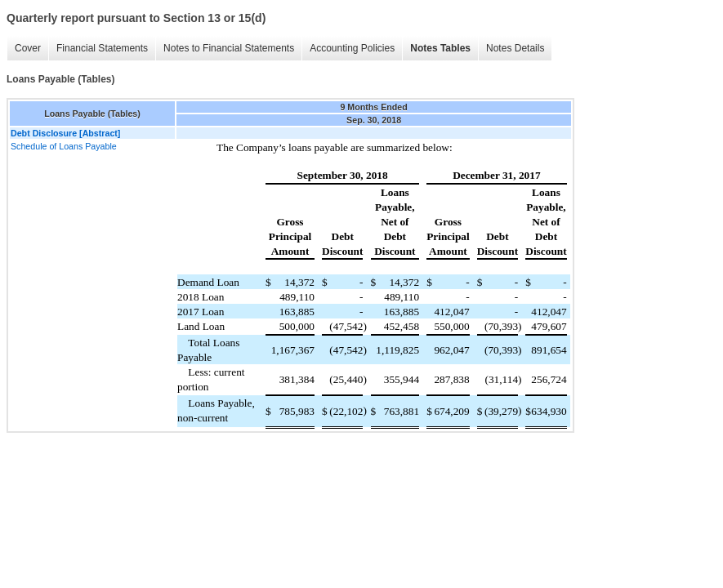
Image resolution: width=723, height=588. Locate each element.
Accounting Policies (352, 48)
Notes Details (515, 48)
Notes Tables (440, 48)
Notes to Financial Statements (229, 48)
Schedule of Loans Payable (64, 146)
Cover (28, 48)
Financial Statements (102, 48)
